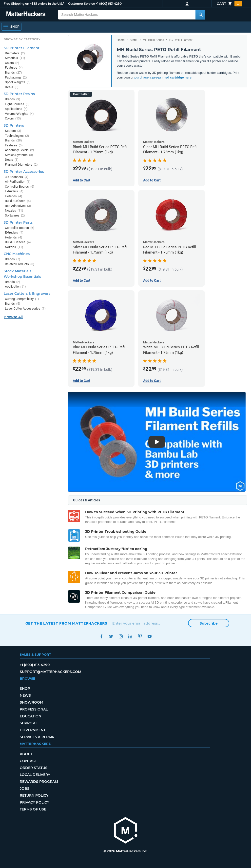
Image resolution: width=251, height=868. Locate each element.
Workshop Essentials (22, 276)
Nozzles (14, 210)
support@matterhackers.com (50, 672)
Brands (13, 72)
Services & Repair (37, 737)
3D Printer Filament (22, 48)
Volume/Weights (19, 114)
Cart (229, 4)
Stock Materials (18, 271)
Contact (28, 761)
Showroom (31, 702)
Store (133, 40)
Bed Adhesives (18, 206)
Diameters (15, 53)
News (25, 695)
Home (121, 40)
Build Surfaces (18, 201)
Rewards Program (39, 782)
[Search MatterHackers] (200, 15)
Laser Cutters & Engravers (27, 294)
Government (33, 730)
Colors (12, 63)
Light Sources (17, 104)
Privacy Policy (34, 802)
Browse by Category (22, 39)
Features (14, 68)
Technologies (17, 136)
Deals (12, 87)
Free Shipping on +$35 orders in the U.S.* (34, 4)
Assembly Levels (19, 150)
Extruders (14, 191)
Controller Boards (20, 187)
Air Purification (18, 182)
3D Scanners (17, 177)
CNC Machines (17, 254)
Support (28, 723)
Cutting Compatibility (22, 299)
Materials (15, 58)
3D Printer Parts (18, 222)
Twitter (111, 636)
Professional (34, 709)
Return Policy (34, 795)
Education (30, 716)
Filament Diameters (21, 165)
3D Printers (14, 125)
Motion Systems (19, 155)
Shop (25, 689)
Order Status (34, 768)
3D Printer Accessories (24, 172)
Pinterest (140, 636)
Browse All (13, 317)
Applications (16, 109)
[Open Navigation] (11, 27)
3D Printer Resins (19, 94)
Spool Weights (18, 82)
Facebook (102, 636)
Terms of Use (33, 809)
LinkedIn (130, 636)
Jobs (25, 789)
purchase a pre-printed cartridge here (163, 77)
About (26, 754)
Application (15, 286)
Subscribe (209, 623)
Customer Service (81, 4)
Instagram (121, 636)
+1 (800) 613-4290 (109, 4)
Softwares (15, 215)
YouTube (150, 636)
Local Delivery (35, 775)
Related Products (20, 264)
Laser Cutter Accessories (25, 308)
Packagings (16, 77)
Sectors (13, 131)
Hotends (14, 196)
